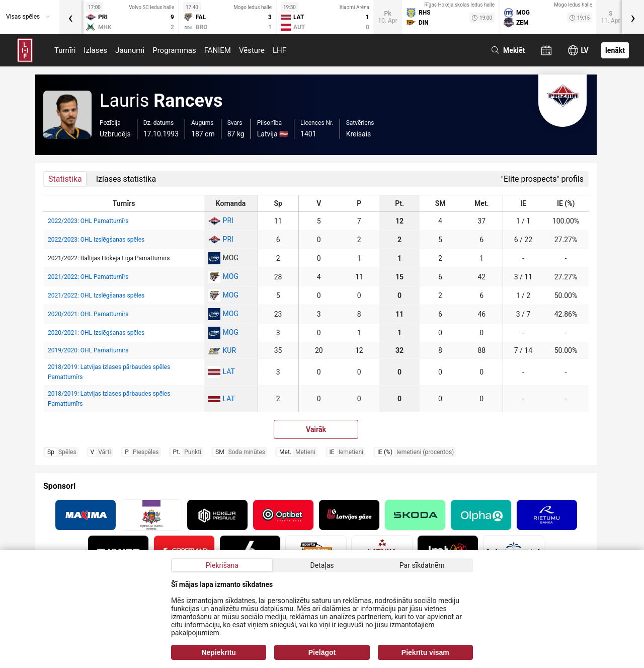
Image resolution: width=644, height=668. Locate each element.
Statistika (65, 179)
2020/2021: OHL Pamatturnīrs (88, 314)
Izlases (95, 50)
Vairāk (316, 429)
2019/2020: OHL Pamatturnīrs (88, 350)
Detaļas (322, 565)
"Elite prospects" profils (542, 179)
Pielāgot (322, 652)
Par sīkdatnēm (422, 565)
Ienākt (615, 50)
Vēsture (252, 50)
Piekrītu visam (425, 652)
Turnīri (65, 50)
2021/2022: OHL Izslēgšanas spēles (96, 295)
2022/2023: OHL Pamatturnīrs (88, 221)
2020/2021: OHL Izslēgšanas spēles (96, 333)
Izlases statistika (126, 179)
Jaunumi (130, 50)
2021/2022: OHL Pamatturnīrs (88, 277)
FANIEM (218, 50)
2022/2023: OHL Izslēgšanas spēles (96, 240)
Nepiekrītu (218, 652)
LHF (279, 50)
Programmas (174, 50)
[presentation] (70, 17)
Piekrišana (222, 565)
